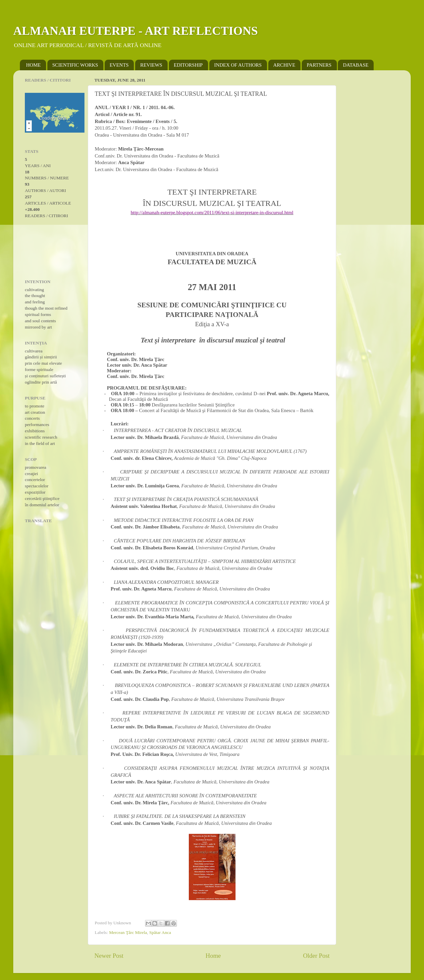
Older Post (316, 956)
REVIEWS (151, 65)
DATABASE (356, 65)
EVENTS (119, 65)
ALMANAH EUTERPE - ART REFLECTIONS (135, 31)
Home (213, 956)
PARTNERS (319, 65)
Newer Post (109, 956)
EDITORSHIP (188, 65)
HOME (33, 65)
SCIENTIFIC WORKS (75, 65)
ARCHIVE (284, 65)
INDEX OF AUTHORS (238, 65)
